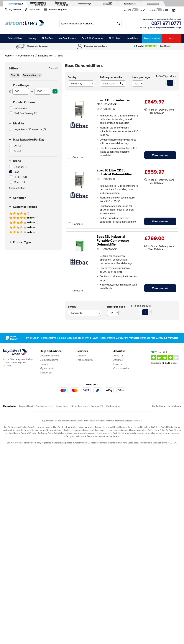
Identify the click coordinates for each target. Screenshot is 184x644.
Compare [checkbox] (78, 157)
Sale (171, 38)
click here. (137, 421)
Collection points (49, 360)
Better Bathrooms (80, 406)
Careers (118, 364)
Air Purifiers (47, 38)
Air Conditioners (67, 38)
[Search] (87, 24)
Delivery (81, 356)
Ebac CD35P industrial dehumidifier (114, 102)
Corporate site (121, 368)
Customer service (49, 356)
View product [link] (160, 155)
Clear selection (17, 188)
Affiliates (118, 360)
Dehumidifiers (15, 38)
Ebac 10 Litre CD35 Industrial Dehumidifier (114, 172)
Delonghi (20, 167)
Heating (32, 38)
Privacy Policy (175, 406)
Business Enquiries (152, 38)
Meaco (19, 182)
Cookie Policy (159, 406)
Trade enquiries (85, 360)
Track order (46, 373)
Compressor (22, 108)
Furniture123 (97, 406)
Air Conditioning (25, 56)
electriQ (21, 177)
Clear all (53, 68)
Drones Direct (62, 406)
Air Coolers (114, 38)
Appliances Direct (44, 406)
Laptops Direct (26, 406)
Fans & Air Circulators (92, 38)
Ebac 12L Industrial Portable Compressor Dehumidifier (113, 240)
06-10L (19, 146)
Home (8, 56)
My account (46, 368)
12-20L (19, 151)
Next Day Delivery (25, 113)
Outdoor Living (113, 406)
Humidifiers (132, 38)
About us (118, 356)
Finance (44, 364)
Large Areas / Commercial (30, 129)
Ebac (16, 172)
